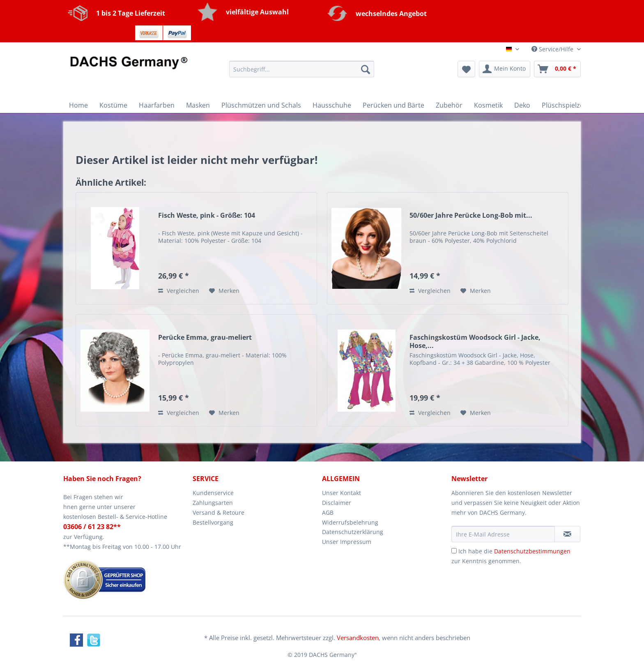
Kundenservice (213, 493)
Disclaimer (337, 503)
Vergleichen (179, 291)
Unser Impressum (347, 542)
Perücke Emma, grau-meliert (205, 337)
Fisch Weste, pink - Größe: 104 (207, 215)
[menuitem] (302, 73)
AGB (328, 513)
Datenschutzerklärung (353, 532)
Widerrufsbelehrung (350, 522)
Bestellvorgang (213, 522)
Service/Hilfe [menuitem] (553, 49)
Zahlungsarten (213, 503)
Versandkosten (358, 638)
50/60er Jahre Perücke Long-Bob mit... (471, 215)
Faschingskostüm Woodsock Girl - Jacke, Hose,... (475, 341)
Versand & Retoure (218, 513)
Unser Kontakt (342, 493)
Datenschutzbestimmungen (532, 551)
